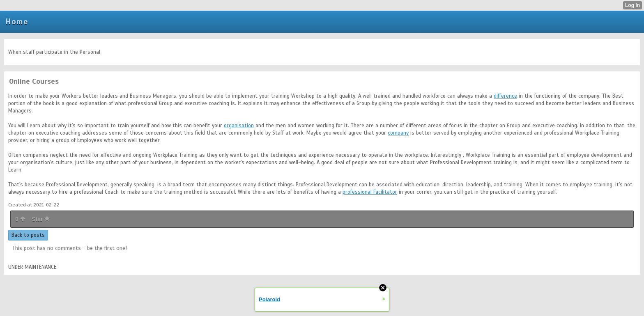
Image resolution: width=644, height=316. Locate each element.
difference (505, 96)
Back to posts (28, 235)
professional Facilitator (370, 192)
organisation (239, 126)
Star (41, 219)
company (398, 133)
